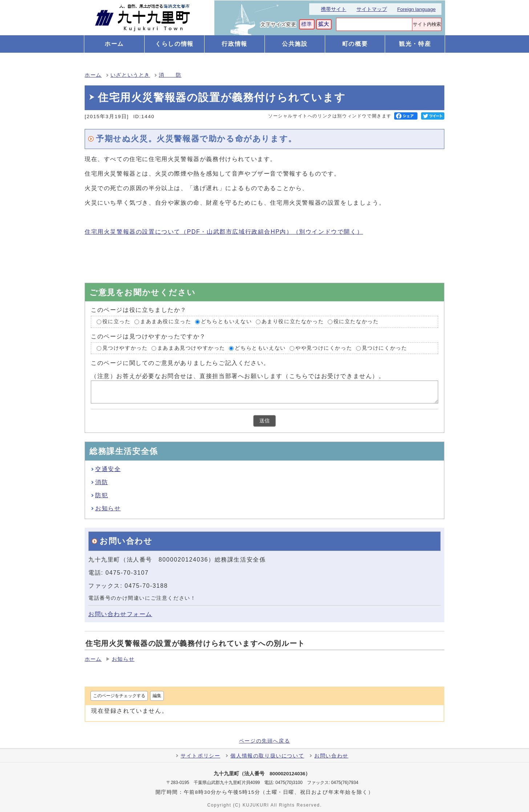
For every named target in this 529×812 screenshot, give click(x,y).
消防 (102, 482)
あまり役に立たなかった (293, 321)
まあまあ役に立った (166, 321)
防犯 (102, 495)
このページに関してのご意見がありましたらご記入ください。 (180, 363)
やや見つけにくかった (324, 348)
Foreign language (416, 9)
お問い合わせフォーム (120, 614)
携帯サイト (334, 9)
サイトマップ (372, 9)
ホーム (93, 75)
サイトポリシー (200, 756)
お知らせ (108, 508)
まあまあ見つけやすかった (191, 348)
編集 (157, 696)
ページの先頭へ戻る (264, 741)
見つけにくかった (385, 348)
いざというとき (130, 75)
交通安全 (108, 469)
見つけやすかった (125, 348)
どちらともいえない (226, 321)
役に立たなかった (356, 321)
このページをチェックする (119, 696)
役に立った (117, 321)
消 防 (170, 75)
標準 (307, 24)
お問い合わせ (331, 756)
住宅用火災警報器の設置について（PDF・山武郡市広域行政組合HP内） (224, 232)
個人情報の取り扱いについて (267, 756)
